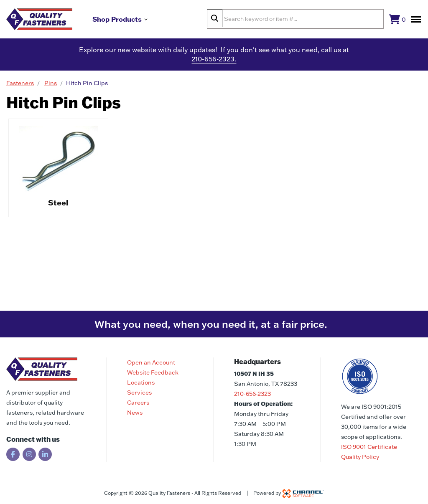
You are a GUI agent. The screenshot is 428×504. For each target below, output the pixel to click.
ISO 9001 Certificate (369, 447)
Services (139, 393)
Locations (141, 382)
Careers (138, 403)
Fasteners (20, 86)
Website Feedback (153, 372)
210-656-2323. (214, 63)
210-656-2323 (252, 394)
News (135, 413)
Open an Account (151, 362)
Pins (51, 86)
